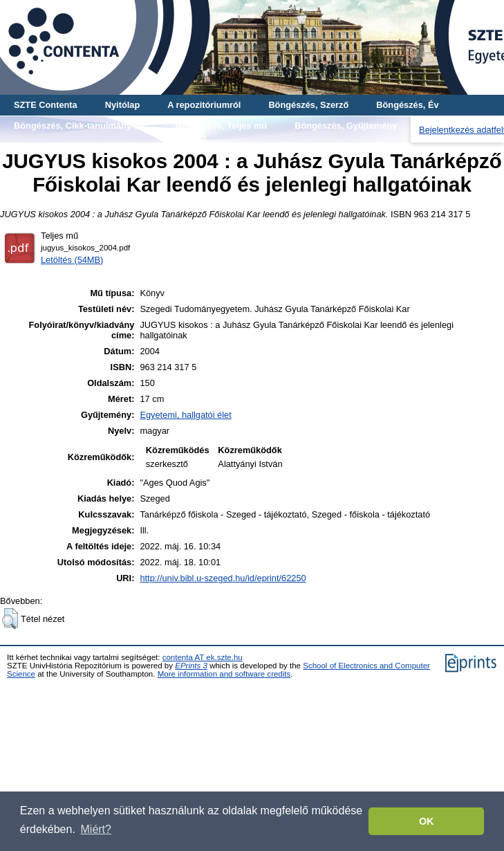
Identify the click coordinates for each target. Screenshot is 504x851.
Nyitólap (122, 105)
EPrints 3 (191, 666)
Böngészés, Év (407, 105)
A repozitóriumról (204, 105)
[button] (10, 619)
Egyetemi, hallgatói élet (185, 415)
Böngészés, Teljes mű (221, 126)
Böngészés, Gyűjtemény (346, 126)
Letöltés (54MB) (72, 260)
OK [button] (427, 821)
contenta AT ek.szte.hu (203, 657)
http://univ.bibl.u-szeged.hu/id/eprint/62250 (223, 578)
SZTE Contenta (46, 105)
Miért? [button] (96, 829)
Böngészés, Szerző (308, 105)
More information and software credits (224, 674)
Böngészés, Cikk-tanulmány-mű (81, 126)
